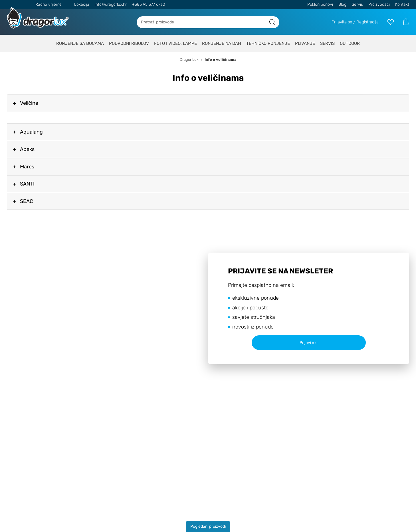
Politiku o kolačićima (265, 258)
